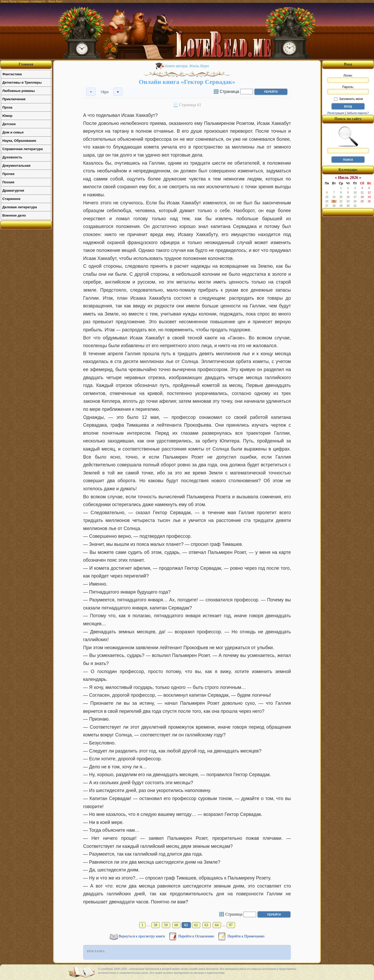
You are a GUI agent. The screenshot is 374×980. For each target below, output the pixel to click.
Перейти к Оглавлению (197, 936)
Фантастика (12, 74)
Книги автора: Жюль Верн (187, 66)
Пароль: (348, 90)
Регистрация (336, 113)
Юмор (7, 116)
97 (231, 925)
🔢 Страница (226, 91)
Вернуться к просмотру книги (142, 936)
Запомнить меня (348, 99)
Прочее (8, 174)
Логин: (348, 78)
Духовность (12, 157)
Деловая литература (20, 207)
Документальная (16, 166)
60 (176, 925)
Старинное (11, 199)
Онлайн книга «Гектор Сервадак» (187, 82)
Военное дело (14, 215)
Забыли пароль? (358, 113)
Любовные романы (19, 91)
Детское (9, 124)
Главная (26, 64)
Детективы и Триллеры (22, 82)
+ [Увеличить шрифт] (118, 92)
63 (206, 925)
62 (196, 925)
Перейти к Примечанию (246, 936)
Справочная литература (23, 149)
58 (156, 925)
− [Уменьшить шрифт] (91, 92)
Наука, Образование (19, 141)
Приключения (14, 99)
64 (217, 925)
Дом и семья (13, 132)
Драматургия (13, 190)
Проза (7, 107)
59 (166, 925)
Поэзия (8, 182)
